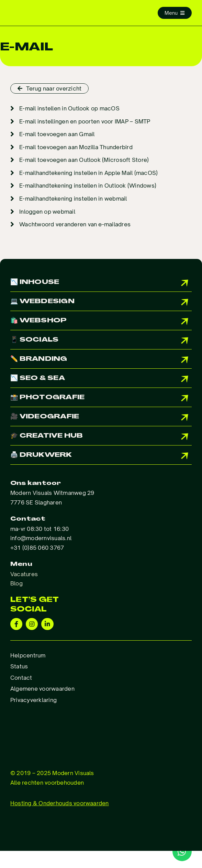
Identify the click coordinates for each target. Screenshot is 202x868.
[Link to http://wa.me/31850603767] (182, 852)
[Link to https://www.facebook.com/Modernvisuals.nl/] (16, 624)
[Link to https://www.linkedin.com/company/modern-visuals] (47, 624)
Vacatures (24, 574)
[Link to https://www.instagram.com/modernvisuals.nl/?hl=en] (32, 624)
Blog (16, 583)
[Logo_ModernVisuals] (54, 12)
